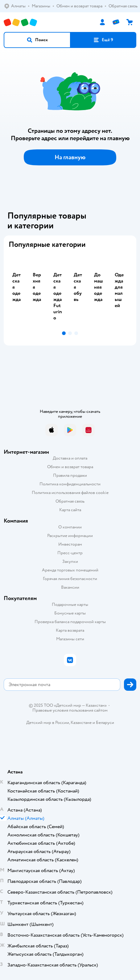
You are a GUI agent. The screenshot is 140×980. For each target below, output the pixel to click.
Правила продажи (70, 475)
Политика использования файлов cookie (70, 493)
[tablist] (70, 291)
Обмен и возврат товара (70, 467)
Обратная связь (70, 501)
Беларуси (105, 723)
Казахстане (81, 723)
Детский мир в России (48, 723)
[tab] (19, 291)
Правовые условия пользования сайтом (70, 710)
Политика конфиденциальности (70, 484)
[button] (37, 40)
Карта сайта (70, 510)
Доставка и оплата (70, 458)
